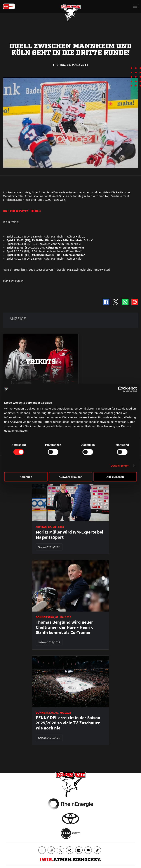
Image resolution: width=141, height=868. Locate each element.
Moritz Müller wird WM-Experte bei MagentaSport (69, 535)
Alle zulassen (115, 477)
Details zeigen (120, 466)
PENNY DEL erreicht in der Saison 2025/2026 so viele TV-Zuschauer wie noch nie (68, 723)
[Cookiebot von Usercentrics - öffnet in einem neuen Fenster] (121, 389)
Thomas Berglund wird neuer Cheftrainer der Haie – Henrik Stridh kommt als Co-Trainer (64, 627)
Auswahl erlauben (70, 477)
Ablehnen (26, 477)
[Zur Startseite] (71, 13)
